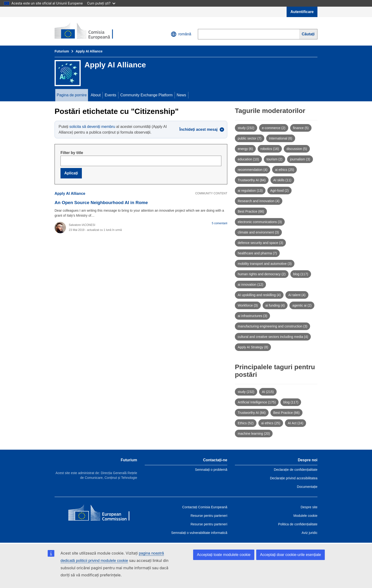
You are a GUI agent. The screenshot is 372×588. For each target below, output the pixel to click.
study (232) (246, 128)
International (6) (281, 138)
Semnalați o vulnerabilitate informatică (199, 533)
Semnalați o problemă (211, 470)
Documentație (307, 487)
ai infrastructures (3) (252, 316)
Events (110, 95)
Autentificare (302, 12)
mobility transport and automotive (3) (265, 264)
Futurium (62, 51)
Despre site (309, 507)
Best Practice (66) (251, 211)
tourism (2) (275, 159)
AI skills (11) (282, 180)
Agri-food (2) (279, 191)
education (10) (248, 159)
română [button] (181, 34)
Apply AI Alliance (89, 51)
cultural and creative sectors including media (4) (273, 337)
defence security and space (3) (260, 243)
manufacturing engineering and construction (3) (272, 326)
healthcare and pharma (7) (257, 253)
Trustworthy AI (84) (252, 180)
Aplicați (71, 173)
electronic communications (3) (260, 222)
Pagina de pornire (72, 95)
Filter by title (72, 153)
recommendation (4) (253, 170)
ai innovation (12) (250, 285)
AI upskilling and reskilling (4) (259, 295)
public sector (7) (250, 138)
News (181, 95)
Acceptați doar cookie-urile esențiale (291, 555)
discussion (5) (297, 149)
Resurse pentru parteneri (209, 516)
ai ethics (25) (284, 170)
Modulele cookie (305, 516)
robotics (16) (270, 149)
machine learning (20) (254, 434)
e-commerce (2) (274, 128)
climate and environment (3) (258, 232)
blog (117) (301, 274)
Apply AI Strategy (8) (253, 347)
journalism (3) (300, 159)
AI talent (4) (297, 295)
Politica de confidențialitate (298, 524)
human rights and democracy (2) (262, 274)
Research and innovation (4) (259, 201)
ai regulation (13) (250, 191)
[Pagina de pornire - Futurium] (89, 31)
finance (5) (301, 128)
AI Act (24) (295, 423)
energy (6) (245, 149)
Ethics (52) (246, 423)
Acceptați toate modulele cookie (224, 555)
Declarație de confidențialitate (296, 470)
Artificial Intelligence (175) (257, 402)
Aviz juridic (309, 533)
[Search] (308, 34)
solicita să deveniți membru (92, 127)
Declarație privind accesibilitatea (294, 478)
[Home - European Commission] (103, 514)
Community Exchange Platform (146, 95)
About (96, 95)
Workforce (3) (248, 305)
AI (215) (268, 392)
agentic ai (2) (302, 305)
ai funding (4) (275, 305)
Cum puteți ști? (101, 3)
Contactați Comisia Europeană (205, 507)
